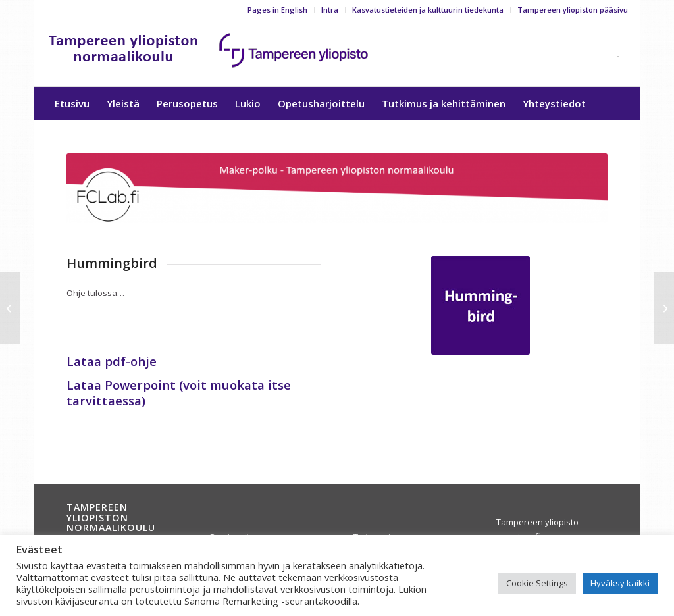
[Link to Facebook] (618, 53)
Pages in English (277, 10)
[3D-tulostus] (664, 308)
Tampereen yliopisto (537, 522)
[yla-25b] (209, 53)
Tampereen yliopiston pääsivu (573, 10)
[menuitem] (278, 10)
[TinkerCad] (10, 308)
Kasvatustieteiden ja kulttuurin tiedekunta (428, 10)
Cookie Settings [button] (537, 583)
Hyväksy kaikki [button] (620, 583)
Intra (330, 10)
